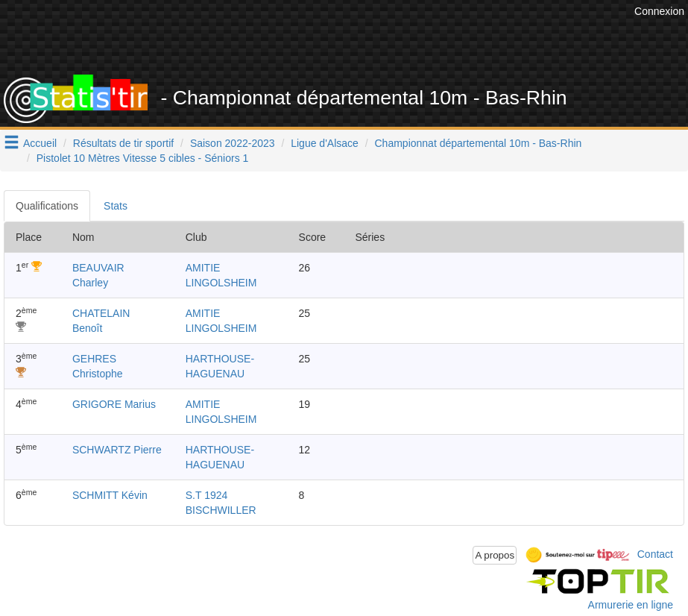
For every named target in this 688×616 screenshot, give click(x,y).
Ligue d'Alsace (325, 143)
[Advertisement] (359, 37)
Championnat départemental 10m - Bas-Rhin (479, 143)
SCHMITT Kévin (110, 495)
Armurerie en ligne (631, 605)
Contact (655, 554)
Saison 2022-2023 (233, 143)
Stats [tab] (116, 206)
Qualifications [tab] (47, 206)
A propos (495, 555)
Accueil (40, 143)
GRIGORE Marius (114, 404)
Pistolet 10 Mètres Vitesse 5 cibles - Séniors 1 (143, 158)
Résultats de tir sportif (123, 143)
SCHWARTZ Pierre (117, 450)
